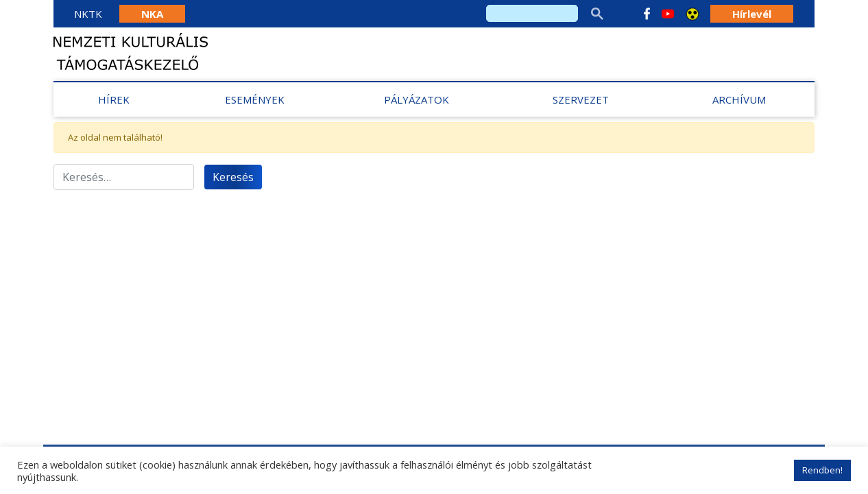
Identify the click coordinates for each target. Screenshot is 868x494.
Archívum (739, 99)
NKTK (88, 14)
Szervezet (581, 99)
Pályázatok (417, 99)
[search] (532, 13)
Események (255, 99)
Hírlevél (752, 14)
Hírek (114, 99)
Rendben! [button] (822, 470)
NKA (152, 14)
